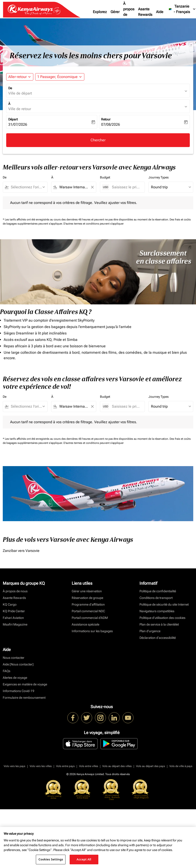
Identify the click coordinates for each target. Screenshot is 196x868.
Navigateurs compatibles (157, 611)
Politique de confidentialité (158, 591)
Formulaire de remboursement (24, 698)
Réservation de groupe (87, 598)
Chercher (98, 140)
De (10, 88)
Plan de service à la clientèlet (159, 624)
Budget (105, 177)
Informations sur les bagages (92, 631)
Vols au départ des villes (117, 766)
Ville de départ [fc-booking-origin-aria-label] (20, 93)
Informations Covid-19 (18, 691)
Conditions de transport (156, 598)
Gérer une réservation (87, 591)
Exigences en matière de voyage (25, 684)
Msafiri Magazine (15, 624)
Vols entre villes (89, 766)
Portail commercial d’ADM (90, 618)
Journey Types (159, 177)
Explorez (100, 12)
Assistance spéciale (85, 624)
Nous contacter (14, 658)
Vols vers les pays (14, 766)
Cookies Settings (51, 859)
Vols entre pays (65, 766)
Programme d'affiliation (88, 604)
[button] (60, 77)
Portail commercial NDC (88, 611)
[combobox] (27, 187)
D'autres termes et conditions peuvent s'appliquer (94, 224)
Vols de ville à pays (181, 766)
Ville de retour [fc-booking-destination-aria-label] (20, 109)
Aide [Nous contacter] (18, 664)
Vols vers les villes (41, 766)
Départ (13, 119)
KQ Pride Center (14, 611)
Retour (106, 119)
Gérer (115, 12)
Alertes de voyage (15, 678)
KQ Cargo (10, 604)
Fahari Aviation (13, 618)
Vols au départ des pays (151, 766)
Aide (160, 12)
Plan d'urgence (150, 631)
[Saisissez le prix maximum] (126, 187)
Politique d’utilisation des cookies (162, 618)
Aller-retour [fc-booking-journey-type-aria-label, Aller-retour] (17, 77)
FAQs (7, 671)
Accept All (84, 859)
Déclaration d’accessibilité (158, 638)
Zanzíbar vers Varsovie (21, 551)
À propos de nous (129, 12)
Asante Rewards (145, 12)
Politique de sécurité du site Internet (164, 604)
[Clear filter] (92, 187)
